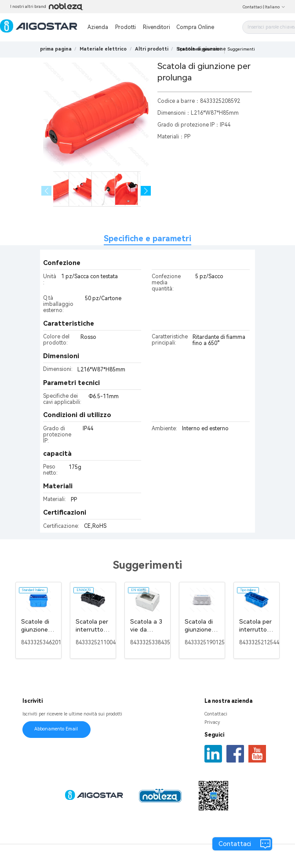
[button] (146, 191)
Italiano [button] (275, 7)
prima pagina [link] (56, 49)
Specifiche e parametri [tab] (147, 238)
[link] (103, 49)
